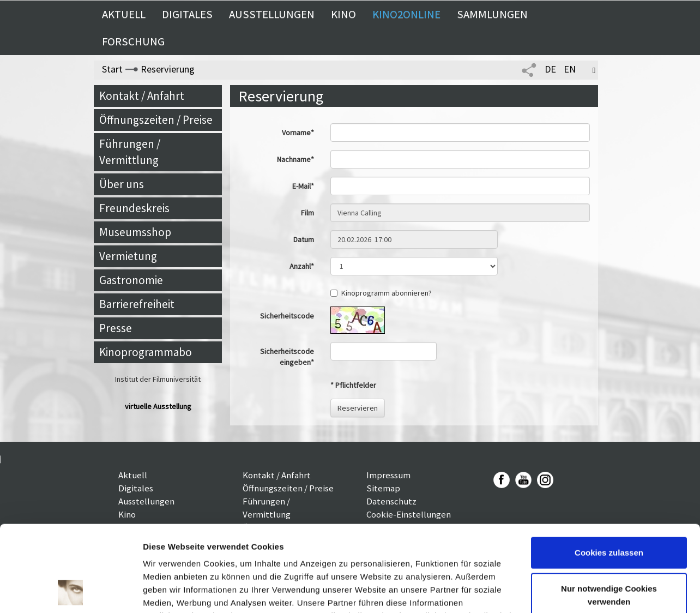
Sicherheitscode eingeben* (287, 357)
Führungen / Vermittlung (130, 152)
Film (307, 213)
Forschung (133, 41)
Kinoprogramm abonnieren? (381, 293)
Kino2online (406, 14)
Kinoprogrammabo (146, 352)
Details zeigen (170, 591)
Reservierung (168, 69)
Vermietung (128, 256)
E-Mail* (303, 186)
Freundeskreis (134, 208)
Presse (116, 328)
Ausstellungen (272, 14)
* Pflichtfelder (353, 385)
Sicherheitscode (287, 316)
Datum (304, 239)
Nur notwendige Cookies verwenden (609, 514)
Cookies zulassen (609, 472)
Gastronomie (131, 280)
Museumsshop (135, 232)
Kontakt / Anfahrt (142, 96)
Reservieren (358, 408)
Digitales (187, 14)
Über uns (122, 184)
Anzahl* (302, 266)
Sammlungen (492, 14)
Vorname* (298, 133)
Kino (343, 14)
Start (112, 69)
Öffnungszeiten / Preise (156, 120)
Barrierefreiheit (137, 304)
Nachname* (295, 159)
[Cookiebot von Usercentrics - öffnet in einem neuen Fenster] (71, 592)
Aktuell (124, 14)
